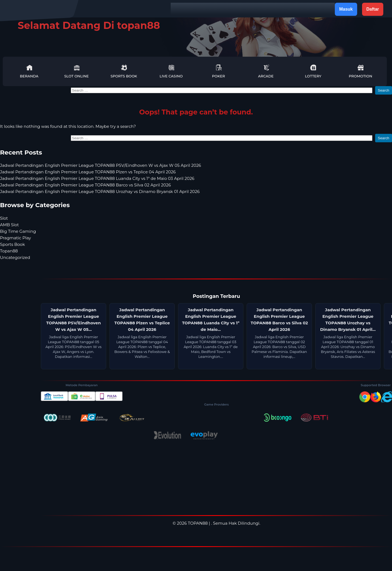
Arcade (266, 71)
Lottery (313, 71)
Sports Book (124, 71)
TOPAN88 (198, 523)
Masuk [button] (346, 9)
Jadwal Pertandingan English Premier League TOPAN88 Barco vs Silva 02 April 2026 (85, 185)
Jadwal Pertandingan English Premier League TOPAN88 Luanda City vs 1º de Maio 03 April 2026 (97, 178)
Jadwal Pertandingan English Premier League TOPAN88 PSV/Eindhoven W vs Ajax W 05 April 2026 (101, 165)
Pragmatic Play (16, 238)
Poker (219, 71)
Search (384, 90)
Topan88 (9, 251)
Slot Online (76, 71)
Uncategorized (15, 257)
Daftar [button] (373, 9)
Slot (4, 218)
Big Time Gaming (18, 231)
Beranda (29, 71)
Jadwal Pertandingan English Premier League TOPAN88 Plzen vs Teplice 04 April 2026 (88, 172)
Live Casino (171, 71)
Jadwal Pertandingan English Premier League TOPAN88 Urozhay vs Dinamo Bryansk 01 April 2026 (100, 191)
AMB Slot (9, 225)
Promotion (360, 71)
